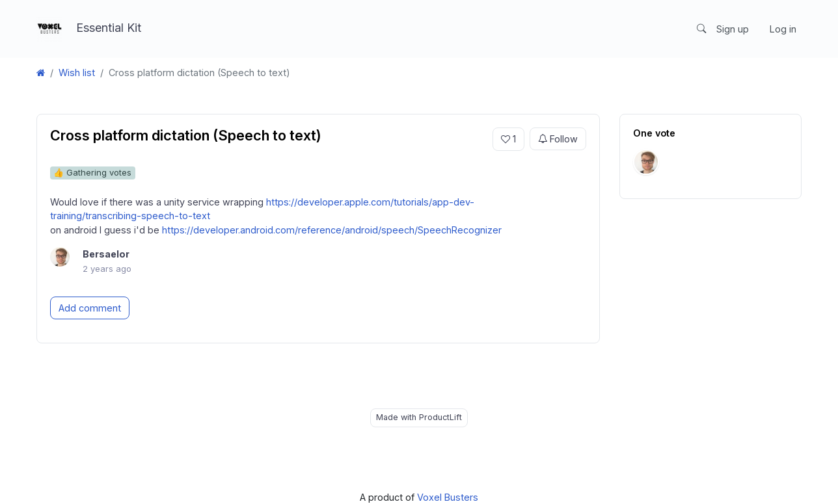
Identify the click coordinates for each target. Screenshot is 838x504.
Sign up (733, 29)
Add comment (90, 308)
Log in (783, 29)
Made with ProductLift (419, 417)
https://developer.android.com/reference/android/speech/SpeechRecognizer (332, 230)
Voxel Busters (448, 497)
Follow (558, 139)
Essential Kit (89, 29)
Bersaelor (106, 254)
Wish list (77, 73)
